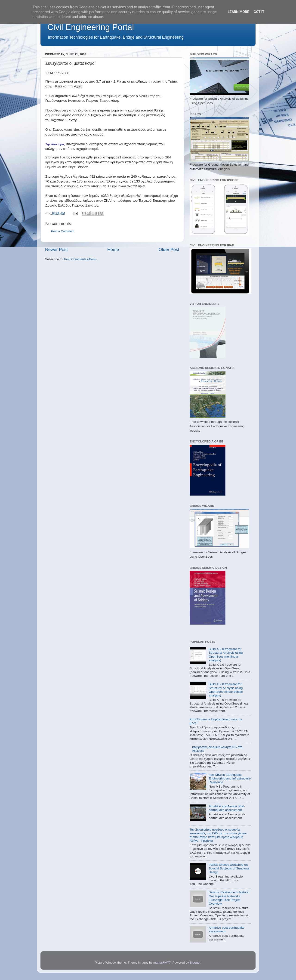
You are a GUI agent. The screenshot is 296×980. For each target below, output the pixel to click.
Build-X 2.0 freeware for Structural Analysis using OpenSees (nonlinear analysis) (226, 655)
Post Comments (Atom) (80, 259)
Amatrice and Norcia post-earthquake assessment (227, 808)
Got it (259, 12)
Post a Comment (63, 231)
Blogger (195, 963)
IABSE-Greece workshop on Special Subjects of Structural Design (229, 868)
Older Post (169, 249)
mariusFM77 (162, 963)
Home (113, 249)
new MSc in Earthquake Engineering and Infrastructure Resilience (230, 778)
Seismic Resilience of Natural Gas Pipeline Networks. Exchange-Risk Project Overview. (229, 898)
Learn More (238, 12)
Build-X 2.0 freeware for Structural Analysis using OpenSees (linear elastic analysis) (226, 690)
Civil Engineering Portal (91, 27)
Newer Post (56, 249)
